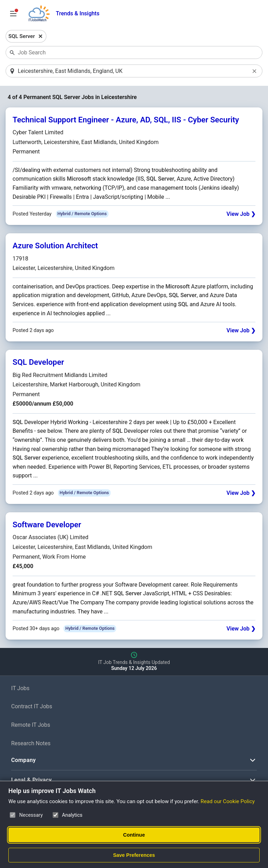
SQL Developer (38, 362)
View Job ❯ (241, 214)
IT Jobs (20, 688)
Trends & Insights (78, 13)
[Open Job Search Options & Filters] (13, 14)
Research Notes (31, 743)
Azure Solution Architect (55, 246)
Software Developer (47, 524)
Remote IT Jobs (31, 725)
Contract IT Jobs (32, 706)
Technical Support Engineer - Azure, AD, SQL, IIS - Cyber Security (126, 120)
